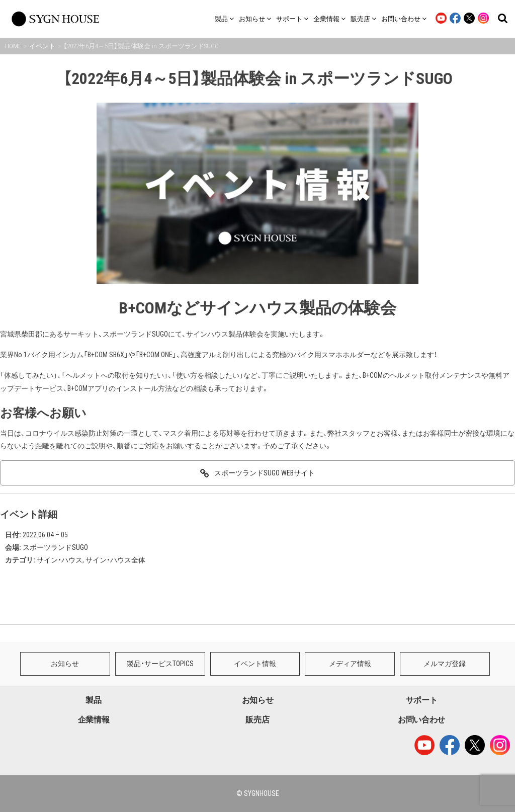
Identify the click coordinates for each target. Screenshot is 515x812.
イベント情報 (255, 664)
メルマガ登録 (445, 664)
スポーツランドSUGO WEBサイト (265, 473)
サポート (422, 700)
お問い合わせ (421, 720)
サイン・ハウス (60, 560)
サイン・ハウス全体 (115, 560)
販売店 (257, 720)
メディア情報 (350, 664)
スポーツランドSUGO (55, 547)
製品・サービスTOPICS (160, 664)
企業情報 (94, 720)
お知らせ (65, 664)
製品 (93, 700)
